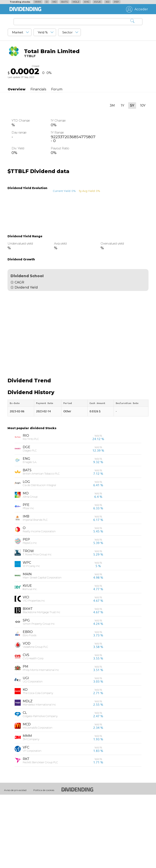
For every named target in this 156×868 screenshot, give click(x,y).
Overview (17, 89)
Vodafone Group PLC (35, 717)
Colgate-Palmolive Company (40, 786)
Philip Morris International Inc (41, 740)
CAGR (19, 282)
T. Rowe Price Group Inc (37, 625)
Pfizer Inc (28, 578)
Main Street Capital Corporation (42, 648)
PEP (116, 2)
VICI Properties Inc (34, 671)
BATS (64, 2)
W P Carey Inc (31, 636)
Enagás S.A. (30, 532)
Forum (57, 89)
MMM (38, 2)
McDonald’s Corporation (38, 798)
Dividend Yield (26, 287)
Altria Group (30, 567)
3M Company (31, 809)
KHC (87, 2)
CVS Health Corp (33, 729)
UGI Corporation (33, 752)
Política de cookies (44, 860)
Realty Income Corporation (39, 602)
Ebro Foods (30, 706)
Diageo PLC (30, 521)
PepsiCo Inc (30, 613)
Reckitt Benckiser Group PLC (40, 833)
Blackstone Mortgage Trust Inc (42, 682)
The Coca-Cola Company (38, 763)
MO (54, 2)
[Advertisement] (78, 329)
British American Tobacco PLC (41, 544)
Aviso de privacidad (15, 860)
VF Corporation (32, 821)
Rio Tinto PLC (31, 509)
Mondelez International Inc (39, 775)
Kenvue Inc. (30, 659)
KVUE (97, 2)
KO (107, 2)
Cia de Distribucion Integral (39, 555)
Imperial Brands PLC (35, 590)
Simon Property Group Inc (39, 694)
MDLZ (76, 2)
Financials (38, 89)
